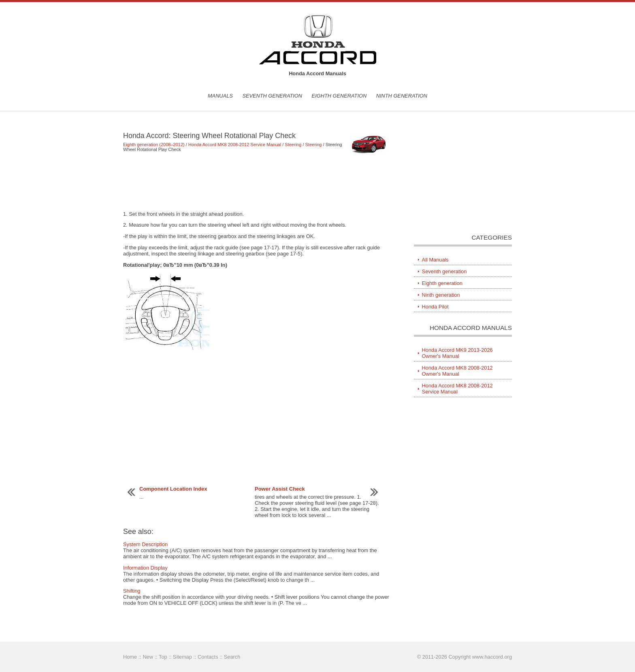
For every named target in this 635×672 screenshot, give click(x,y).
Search (232, 657)
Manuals (220, 96)
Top (163, 657)
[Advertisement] (257, 181)
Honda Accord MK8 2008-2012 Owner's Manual (457, 371)
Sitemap (182, 657)
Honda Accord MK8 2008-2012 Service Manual (235, 145)
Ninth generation (402, 96)
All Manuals (435, 260)
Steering (293, 145)
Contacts (208, 657)
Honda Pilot (435, 307)
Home (130, 657)
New (148, 657)
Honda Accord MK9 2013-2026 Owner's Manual (457, 353)
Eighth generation (339, 96)
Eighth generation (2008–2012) (154, 145)
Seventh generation (272, 96)
